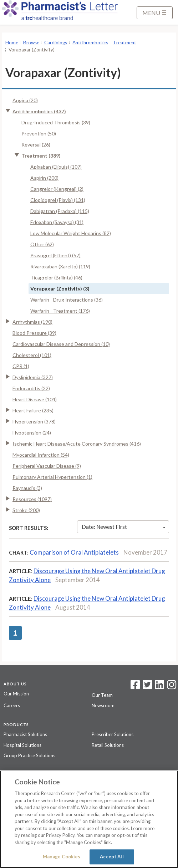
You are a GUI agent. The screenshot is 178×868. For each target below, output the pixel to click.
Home (12, 43)
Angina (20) (25, 100)
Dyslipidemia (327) (33, 377)
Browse (31, 43)
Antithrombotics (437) (39, 111)
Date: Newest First (124, 527)
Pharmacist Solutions (25, 734)
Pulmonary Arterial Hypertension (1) (52, 477)
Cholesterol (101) (32, 355)
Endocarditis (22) (31, 388)
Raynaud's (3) (27, 488)
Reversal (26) (36, 145)
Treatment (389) (41, 156)
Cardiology (56, 43)
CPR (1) (21, 366)
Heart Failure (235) (33, 410)
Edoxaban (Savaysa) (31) (57, 222)
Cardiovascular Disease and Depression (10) (61, 344)
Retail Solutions (108, 745)
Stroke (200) (26, 510)
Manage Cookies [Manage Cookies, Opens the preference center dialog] (62, 857)
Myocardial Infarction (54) (41, 455)
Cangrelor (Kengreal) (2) (57, 189)
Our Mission (16, 694)
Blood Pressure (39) (34, 333)
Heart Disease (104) (35, 399)
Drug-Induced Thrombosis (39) (56, 122)
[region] (89, 819)
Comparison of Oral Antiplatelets (74, 552)
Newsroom (103, 705)
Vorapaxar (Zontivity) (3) (60, 289)
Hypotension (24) (32, 433)
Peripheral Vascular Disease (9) (47, 466)
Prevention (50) (39, 133)
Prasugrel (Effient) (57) (55, 255)
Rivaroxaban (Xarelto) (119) (60, 266)
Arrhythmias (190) (32, 322)
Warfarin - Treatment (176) (60, 311)
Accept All (112, 857)
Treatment (125, 43)
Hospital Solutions (22, 745)
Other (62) (42, 244)
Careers (12, 705)
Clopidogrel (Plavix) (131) (58, 200)
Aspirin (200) (44, 178)
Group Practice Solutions (29, 755)
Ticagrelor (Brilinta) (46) (56, 277)
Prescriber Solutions (113, 734)
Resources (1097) (32, 499)
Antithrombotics (90, 43)
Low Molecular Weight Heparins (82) (71, 233)
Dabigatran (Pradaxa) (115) (60, 211)
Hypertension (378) (34, 421)
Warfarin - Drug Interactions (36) (67, 300)
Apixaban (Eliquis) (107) (56, 167)
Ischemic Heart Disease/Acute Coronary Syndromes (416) (77, 444)
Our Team (102, 695)
